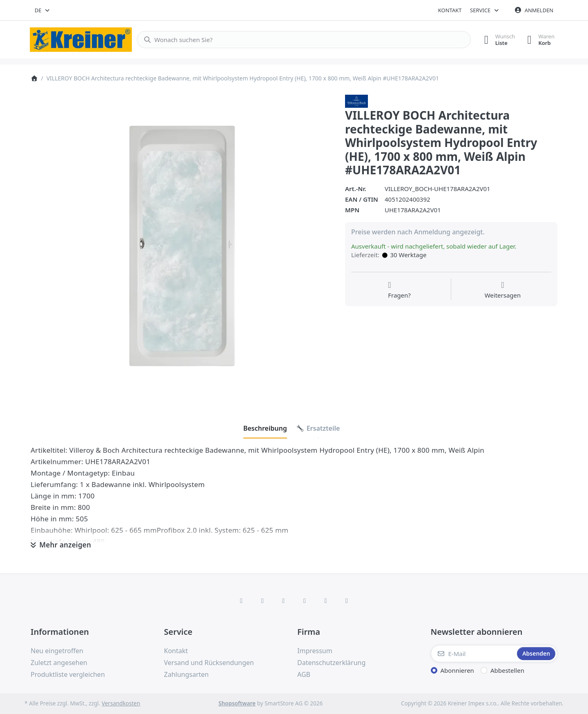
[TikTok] (305, 601)
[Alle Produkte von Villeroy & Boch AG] (356, 100)
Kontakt (450, 10)
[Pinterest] (347, 601)
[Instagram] (283, 601)
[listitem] (182, 246)
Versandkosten (121, 703)
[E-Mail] (473, 654)
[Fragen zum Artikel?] (399, 290)
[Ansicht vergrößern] (182, 246)
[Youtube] (326, 601)
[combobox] (43, 10)
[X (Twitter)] (263, 601)
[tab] (265, 428)
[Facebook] (241, 601)
